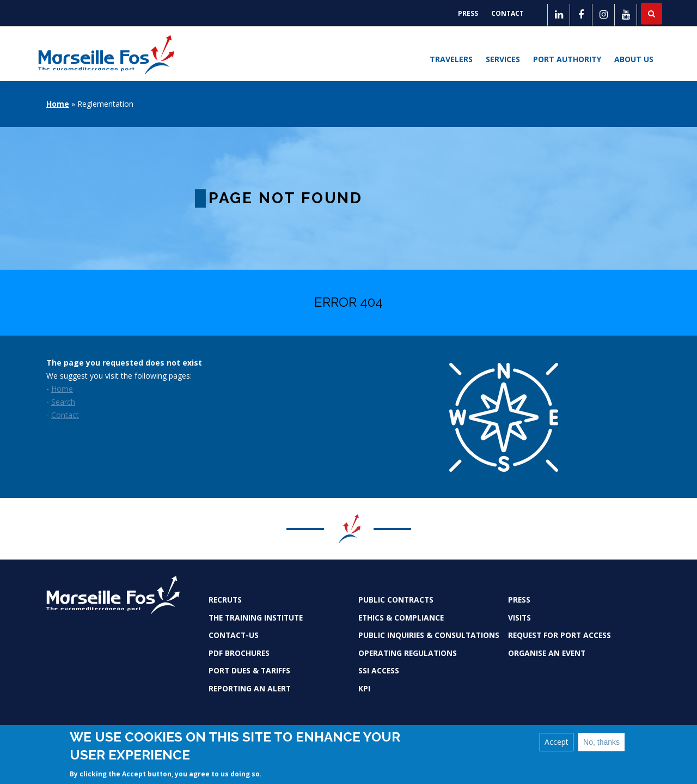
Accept (557, 742)
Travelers (451, 59)
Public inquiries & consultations (429, 635)
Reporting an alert (250, 688)
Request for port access (560, 635)
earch (65, 402)
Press (468, 13)
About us (634, 59)
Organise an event (547, 653)
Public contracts (396, 600)
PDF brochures (239, 653)
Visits (519, 618)
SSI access (379, 670)
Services (503, 59)
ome (65, 389)
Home (58, 104)
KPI (364, 688)
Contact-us (234, 635)
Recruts (225, 600)
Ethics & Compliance (401, 618)
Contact (508, 13)
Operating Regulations (408, 653)
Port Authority (567, 59)
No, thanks (601, 743)
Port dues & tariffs (249, 670)
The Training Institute (256, 618)
